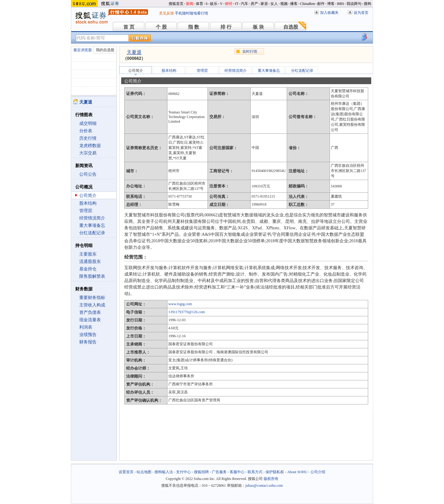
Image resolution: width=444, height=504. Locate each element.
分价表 (86, 131)
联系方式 (255, 472)
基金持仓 (88, 269)
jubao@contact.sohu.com (264, 486)
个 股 (161, 27)
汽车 (245, 4)
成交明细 (88, 123)
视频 (284, 4)
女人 (274, 4)
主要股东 (88, 254)
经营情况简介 (92, 218)
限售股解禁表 (92, 276)
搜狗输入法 (164, 472)
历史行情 (88, 138)
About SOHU (297, 472)
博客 (331, 4)
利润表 (86, 327)
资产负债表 (90, 312)
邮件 (321, 4)
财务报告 (88, 342)
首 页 (129, 27)
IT (237, 4)
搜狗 (368, 4)
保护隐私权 (275, 472)
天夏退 (134, 52)
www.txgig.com (180, 304)
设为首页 (361, 13)
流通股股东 (90, 262)
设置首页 (126, 472)
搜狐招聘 (201, 472)
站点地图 (144, 472)
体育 (199, 4)
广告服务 (219, 472)
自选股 (291, 27)
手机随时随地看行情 (191, 13)
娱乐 (214, 4)
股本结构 (88, 203)
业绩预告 (88, 335)
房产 (254, 4)
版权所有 (271, 479)
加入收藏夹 (329, 13)
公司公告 (88, 174)
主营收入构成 (92, 305)
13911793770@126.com (187, 312)
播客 (294, 4)
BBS (341, 4)
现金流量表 (90, 320)
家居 (264, 4)
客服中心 (237, 472)
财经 (229, 4)
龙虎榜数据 (90, 146)
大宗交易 (88, 153)
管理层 (86, 211)
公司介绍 (318, 472)
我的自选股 (105, 50)
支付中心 (183, 472)
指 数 (194, 27)
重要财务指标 (92, 298)
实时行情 (250, 51)
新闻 (190, 4)
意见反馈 (166, 13)
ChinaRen (307, 4)
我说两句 (354, 4)
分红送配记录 (92, 233)
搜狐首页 (176, 4)
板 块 (258, 27)
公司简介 (88, 196)
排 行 (226, 27)
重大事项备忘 (92, 225)
